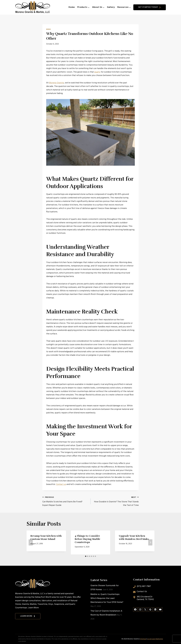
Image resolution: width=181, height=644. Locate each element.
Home (72, 7)
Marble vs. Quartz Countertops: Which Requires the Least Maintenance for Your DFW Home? (107, 598)
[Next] (150, 542)
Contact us (61, 484)
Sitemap (143, 639)
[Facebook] (135, 609)
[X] (145, 609)
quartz (97, 72)
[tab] (86, 556)
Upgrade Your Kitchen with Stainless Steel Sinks (134, 537)
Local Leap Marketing (155, 639)
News (49, 29)
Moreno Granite (56, 83)
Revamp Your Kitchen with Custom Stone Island (46, 537)
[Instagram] (140, 609)
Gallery (111, 7)
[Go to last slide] (31, 542)
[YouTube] (160, 609)
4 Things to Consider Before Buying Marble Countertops (87, 539)
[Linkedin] (155, 609)
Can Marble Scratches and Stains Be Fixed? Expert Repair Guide (65, 501)
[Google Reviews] (150, 609)
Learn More (33, 608)
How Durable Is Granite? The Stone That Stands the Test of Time (116, 501)
